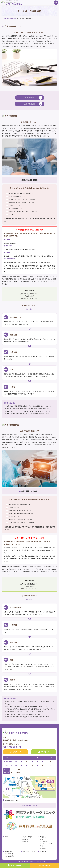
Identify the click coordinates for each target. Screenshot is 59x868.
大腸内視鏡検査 (10, 856)
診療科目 (43, 837)
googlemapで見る (11, 800)
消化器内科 (44, 841)
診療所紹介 (26, 841)
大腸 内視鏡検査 (29, 104)
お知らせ (43, 851)
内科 (42, 839)
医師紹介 (25, 839)
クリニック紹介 (27, 837)
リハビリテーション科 (46, 844)
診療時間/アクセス (29, 851)
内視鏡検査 (9, 851)
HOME (7, 837)
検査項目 (43, 848)
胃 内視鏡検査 (29, 98)
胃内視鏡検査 (9, 854)
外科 (42, 846)
